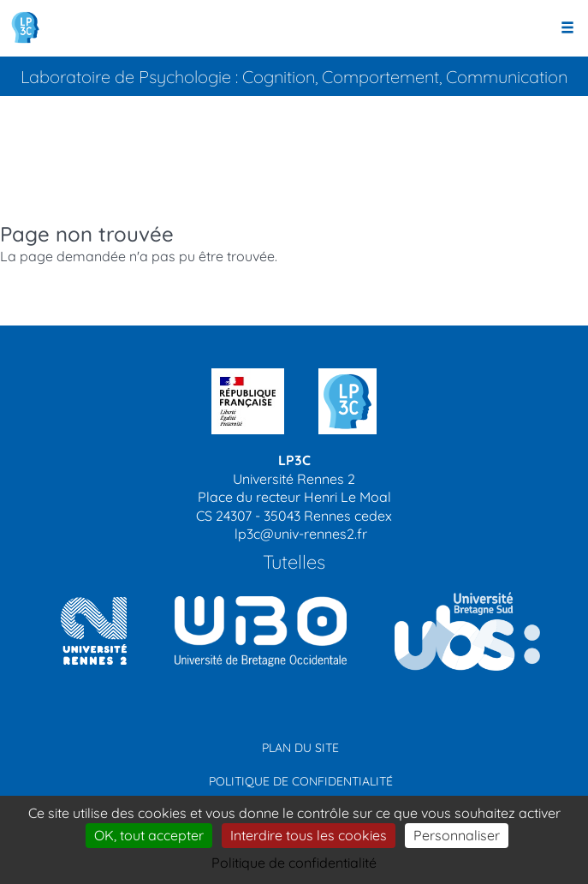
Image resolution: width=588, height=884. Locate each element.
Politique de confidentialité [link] (294, 863)
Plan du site (300, 748)
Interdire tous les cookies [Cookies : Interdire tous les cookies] (309, 835)
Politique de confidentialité (301, 781)
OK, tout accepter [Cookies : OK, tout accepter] (149, 835)
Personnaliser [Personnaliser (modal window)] (457, 835)
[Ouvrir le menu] (567, 28)
